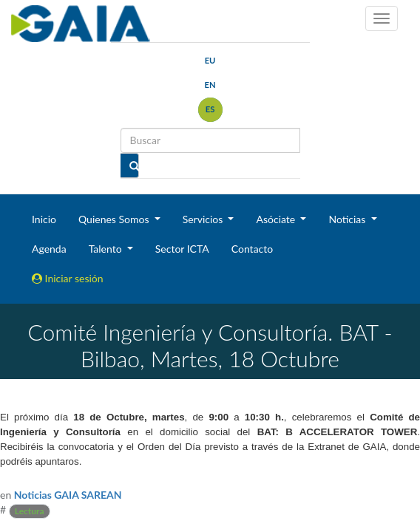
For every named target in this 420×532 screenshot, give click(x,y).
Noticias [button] (348, 219)
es (210, 109)
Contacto (252, 249)
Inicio (44, 219)
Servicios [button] (204, 219)
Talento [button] (107, 249)
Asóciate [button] (277, 219)
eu (210, 60)
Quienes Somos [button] (115, 219)
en (210, 85)
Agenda (49, 249)
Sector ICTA (182, 249)
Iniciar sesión (68, 278)
